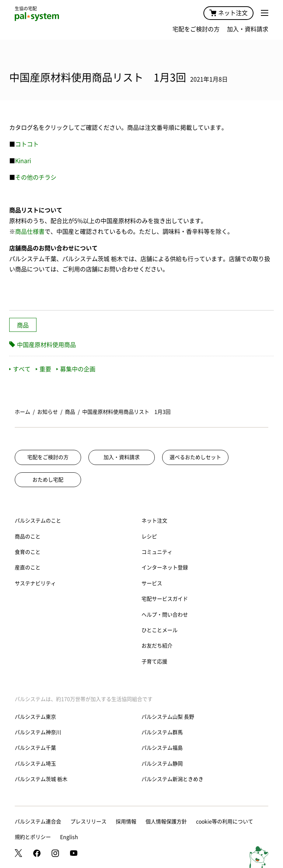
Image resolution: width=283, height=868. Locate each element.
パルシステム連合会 (38, 822)
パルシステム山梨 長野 (168, 717)
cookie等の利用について (225, 822)
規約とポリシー (33, 837)
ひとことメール (160, 630)
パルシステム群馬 (162, 732)
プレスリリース (88, 822)
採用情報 (126, 822)
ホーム (22, 412)
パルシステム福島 (162, 748)
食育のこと (28, 552)
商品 (23, 325)
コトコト (27, 144)
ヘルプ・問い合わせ (165, 615)
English (69, 837)
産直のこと (28, 567)
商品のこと (28, 537)
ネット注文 (228, 13)
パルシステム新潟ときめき (172, 779)
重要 (43, 369)
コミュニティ (157, 552)
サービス (152, 583)
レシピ (149, 537)
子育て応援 (154, 662)
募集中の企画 (76, 369)
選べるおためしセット (195, 457)
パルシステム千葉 (35, 748)
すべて (20, 369)
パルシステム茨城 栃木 (41, 779)
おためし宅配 (48, 480)
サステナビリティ (35, 583)
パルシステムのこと (38, 521)
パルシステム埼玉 (35, 764)
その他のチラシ (36, 177)
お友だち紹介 (157, 646)
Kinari (23, 161)
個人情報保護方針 (166, 822)
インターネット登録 (165, 567)
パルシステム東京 (35, 717)
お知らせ (48, 412)
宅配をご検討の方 (196, 29)
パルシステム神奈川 (38, 732)
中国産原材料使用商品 (46, 345)
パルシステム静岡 (162, 764)
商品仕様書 (30, 232)
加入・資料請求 (248, 29)
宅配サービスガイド (165, 599)
